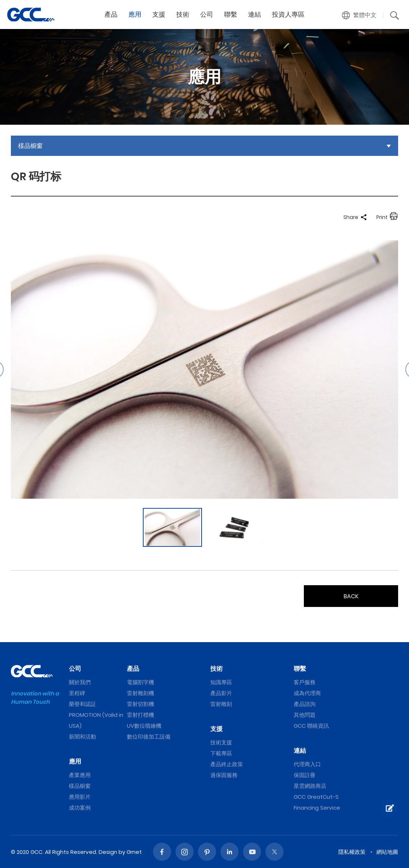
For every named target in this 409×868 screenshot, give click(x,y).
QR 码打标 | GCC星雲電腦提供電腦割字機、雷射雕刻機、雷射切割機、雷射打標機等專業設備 (31, 15)
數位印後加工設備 (149, 737)
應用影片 (80, 797)
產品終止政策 (227, 764)
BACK (351, 596)
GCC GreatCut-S (316, 797)
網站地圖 (387, 852)
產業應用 (80, 775)
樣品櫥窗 (80, 786)
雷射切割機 (141, 704)
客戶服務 (305, 682)
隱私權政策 (352, 852)
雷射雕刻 (221, 704)
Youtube (252, 852)
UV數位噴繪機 (144, 726)
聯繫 (231, 14)
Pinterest (207, 852)
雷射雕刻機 (141, 693)
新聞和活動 (82, 737)
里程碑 (77, 693)
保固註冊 (305, 775)
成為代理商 (307, 693)
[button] (359, 15)
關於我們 (80, 682)
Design (108, 852)
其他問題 (305, 715)
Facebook (162, 852)
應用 (135, 14)
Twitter (274, 852)
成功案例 (80, 808)
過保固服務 (224, 775)
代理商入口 (307, 764)
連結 (255, 14)
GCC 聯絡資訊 (311, 726)
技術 (183, 14)
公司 (207, 14)
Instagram (185, 852)
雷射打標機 (141, 715)
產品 (111, 14)
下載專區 (221, 753)
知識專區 (221, 682)
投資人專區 (288, 14)
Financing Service (317, 808)
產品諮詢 (305, 704)
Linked (230, 852)
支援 (159, 14)
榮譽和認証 (82, 704)
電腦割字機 (141, 682)
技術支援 (221, 742)
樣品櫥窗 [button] (30, 146)
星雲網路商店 (310, 786)
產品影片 (221, 693)
